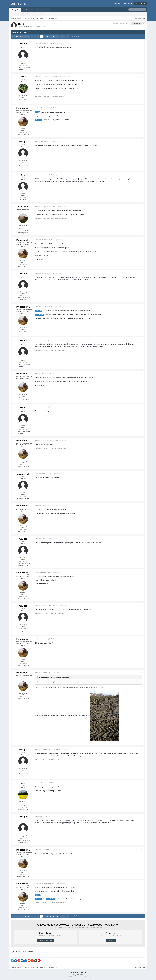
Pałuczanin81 (23, 108)
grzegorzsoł (23, 474)
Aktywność (28, 10)
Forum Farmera (19, 4)
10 (54, 37)
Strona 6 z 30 (75, 37)
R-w (23, 175)
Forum (13, 14)
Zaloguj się (111, 941)
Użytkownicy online (45, 14)
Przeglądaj (15, 10)
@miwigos (39, 120)
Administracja (31, 14)
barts (23, 77)
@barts (38, 112)
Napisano (45, 43)
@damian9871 (51, 899)
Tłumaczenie (75, 972)
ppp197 (33, 27)
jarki (23, 783)
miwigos (23, 43)
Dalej (62, 37)
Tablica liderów (59, 14)
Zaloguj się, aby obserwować (121, 24)
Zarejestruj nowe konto (45, 941)
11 (58, 37)
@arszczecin (40, 315)
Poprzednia (19, 37)
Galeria (21, 14)
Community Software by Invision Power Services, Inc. (78, 977)
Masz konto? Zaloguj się (124, 4)
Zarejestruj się (140, 3)
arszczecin (23, 207)
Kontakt (84, 972)
